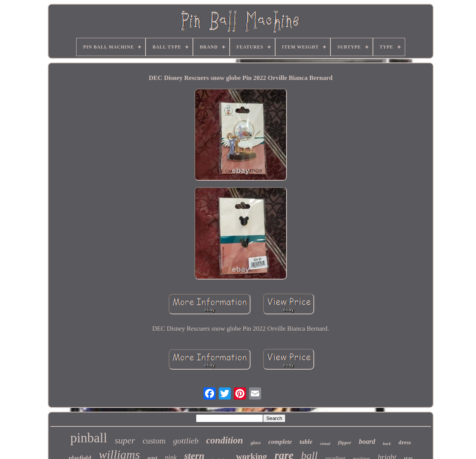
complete (280, 442)
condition (225, 440)
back (387, 443)
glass (256, 443)
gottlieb (186, 441)
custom (154, 441)
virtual (325, 444)
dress (405, 442)
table (306, 442)
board (367, 442)
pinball (89, 438)
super (125, 440)
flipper (345, 443)
